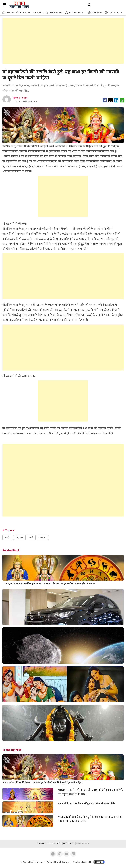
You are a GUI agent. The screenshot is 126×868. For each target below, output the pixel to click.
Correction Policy (54, 843)
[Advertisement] (63, 41)
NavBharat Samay (59, 862)
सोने (31, 537)
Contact (40, 843)
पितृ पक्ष (19, 537)
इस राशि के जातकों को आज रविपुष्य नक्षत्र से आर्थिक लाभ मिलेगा (87, 803)
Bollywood (56, 13)
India (40, 13)
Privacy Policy (83, 843)
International (77, 13)
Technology (115, 13)
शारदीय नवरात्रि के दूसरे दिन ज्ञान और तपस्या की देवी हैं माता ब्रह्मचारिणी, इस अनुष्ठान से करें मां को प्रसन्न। (90, 792)
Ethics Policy (69, 843)
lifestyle (97, 13)
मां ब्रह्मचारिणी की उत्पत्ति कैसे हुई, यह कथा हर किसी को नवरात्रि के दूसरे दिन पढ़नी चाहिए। (42, 783)
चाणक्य (43, 537)
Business (25, 13)
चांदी (7, 537)
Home (10, 13)
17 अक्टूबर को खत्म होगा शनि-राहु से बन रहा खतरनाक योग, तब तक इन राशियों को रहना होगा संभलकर (49, 584)
